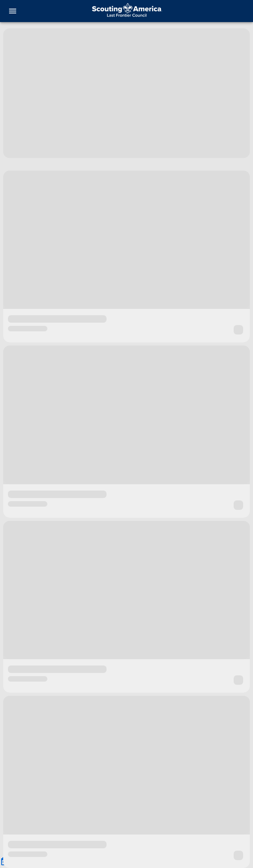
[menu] (13, 11)
